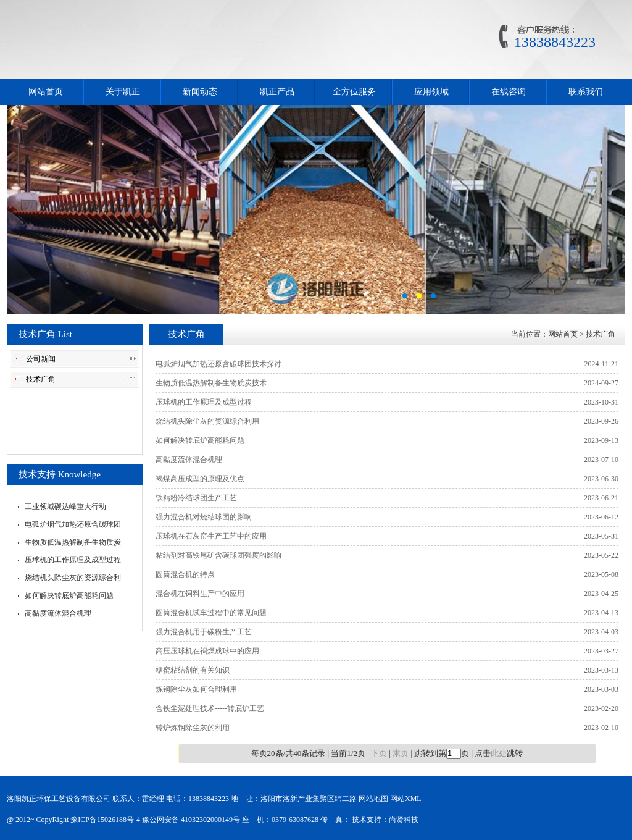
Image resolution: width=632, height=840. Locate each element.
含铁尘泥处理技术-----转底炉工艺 (210, 708)
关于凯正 (123, 92)
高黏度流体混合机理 (58, 613)
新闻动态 (200, 92)
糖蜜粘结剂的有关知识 (193, 670)
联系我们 (586, 92)
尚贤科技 (404, 820)
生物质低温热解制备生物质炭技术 (211, 383)
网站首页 (46, 92)
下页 (379, 753)
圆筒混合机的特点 (185, 574)
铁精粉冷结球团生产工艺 (196, 498)
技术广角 (41, 379)
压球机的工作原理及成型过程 (73, 560)
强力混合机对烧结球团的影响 (204, 517)
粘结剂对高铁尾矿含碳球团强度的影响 (218, 555)
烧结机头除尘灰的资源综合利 (73, 577)
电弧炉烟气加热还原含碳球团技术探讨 (218, 364)
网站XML (406, 799)
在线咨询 (509, 92)
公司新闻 (41, 359)
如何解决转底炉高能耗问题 (69, 595)
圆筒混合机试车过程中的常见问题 (211, 613)
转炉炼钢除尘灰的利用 (193, 728)
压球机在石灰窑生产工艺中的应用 (211, 536)
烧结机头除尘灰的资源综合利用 (207, 421)
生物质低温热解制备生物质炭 (73, 542)
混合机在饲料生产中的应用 (200, 594)
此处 (499, 753)
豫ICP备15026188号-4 (105, 820)
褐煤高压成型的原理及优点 (200, 479)
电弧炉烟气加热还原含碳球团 (73, 524)
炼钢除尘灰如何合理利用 (196, 689)
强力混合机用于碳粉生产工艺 (204, 632)
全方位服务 (354, 92)
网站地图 (373, 799)
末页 (401, 753)
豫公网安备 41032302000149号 (191, 820)
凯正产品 (277, 92)
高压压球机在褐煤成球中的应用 (207, 651)
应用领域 (431, 92)
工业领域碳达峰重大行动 (65, 506)
